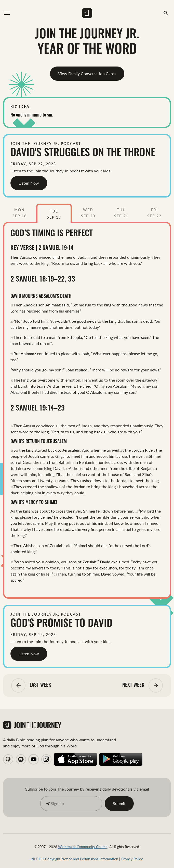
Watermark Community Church (83, 847)
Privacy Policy (132, 859)
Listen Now (29, 183)
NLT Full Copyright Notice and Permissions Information (75, 859)
